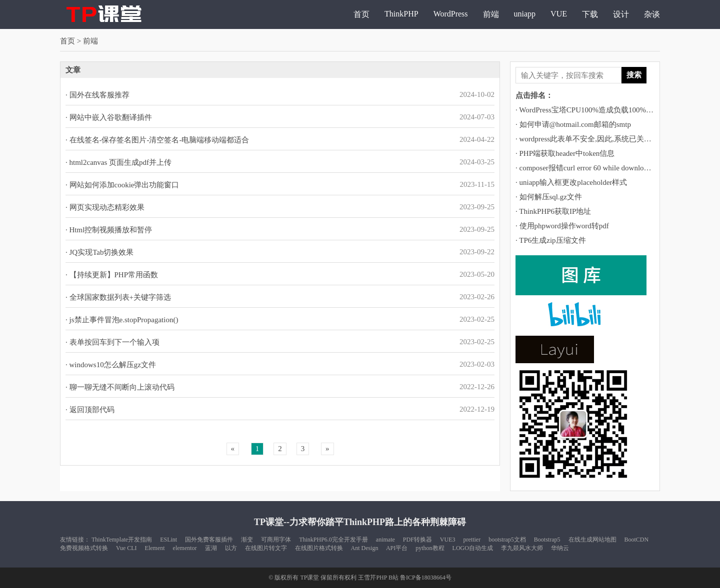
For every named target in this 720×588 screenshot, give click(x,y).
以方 (231, 548)
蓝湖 (211, 548)
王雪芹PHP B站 (378, 578)
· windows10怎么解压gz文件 (111, 365)
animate (385, 540)
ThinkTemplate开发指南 (122, 540)
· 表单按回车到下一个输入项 (112, 342)
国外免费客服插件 (209, 540)
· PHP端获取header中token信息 (565, 153)
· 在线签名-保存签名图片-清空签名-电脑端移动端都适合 (157, 140)
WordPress (451, 14)
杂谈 (652, 14)
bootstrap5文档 (507, 540)
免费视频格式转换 (84, 548)
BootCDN (637, 540)
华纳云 (560, 548)
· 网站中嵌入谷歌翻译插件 (109, 117)
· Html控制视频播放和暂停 (109, 230)
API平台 (397, 548)
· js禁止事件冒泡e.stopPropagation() (122, 320)
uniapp (525, 14)
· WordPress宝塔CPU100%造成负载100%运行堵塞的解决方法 (614, 110)
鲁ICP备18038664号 (426, 578)
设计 (621, 14)
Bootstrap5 (547, 540)
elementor (185, 548)
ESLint (168, 540)
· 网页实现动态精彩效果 (105, 207)
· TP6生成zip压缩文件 (551, 240)
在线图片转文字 (266, 548)
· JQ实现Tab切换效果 (99, 252)
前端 (491, 14)
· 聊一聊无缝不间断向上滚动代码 (120, 387)
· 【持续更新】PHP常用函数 (112, 275)
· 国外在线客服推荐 (97, 95)
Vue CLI (126, 548)
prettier (472, 540)
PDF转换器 (417, 540)
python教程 (430, 548)
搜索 (634, 75)
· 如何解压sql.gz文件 (549, 197)
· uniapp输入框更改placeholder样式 (571, 182)
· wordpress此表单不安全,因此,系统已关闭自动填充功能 (606, 139)
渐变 (247, 540)
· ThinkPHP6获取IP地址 (553, 211)
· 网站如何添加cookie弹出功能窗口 (122, 185)
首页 (361, 14)
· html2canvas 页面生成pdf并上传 (118, 162)
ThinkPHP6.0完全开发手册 (333, 540)
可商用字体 (276, 540)
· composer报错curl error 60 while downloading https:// (599, 168)
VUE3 (448, 540)
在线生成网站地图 (592, 540)
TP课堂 (309, 578)
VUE (559, 14)
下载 (590, 14)
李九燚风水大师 (522, 548)
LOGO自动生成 (473, 548)
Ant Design (365, 548)
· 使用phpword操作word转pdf (562, 226)
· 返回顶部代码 (90, 410)
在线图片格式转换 (319, 548)
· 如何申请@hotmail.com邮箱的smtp (573, 124)
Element (155, 548)
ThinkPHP (401, 14)
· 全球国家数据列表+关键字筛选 (118, 297)
